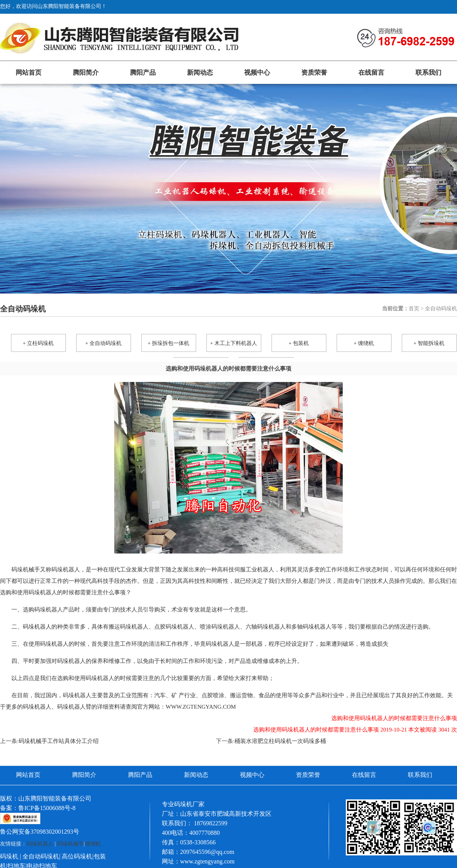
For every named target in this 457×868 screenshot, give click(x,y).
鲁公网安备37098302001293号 (40, 832)
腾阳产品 (143, 73)
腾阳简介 (86, 73)
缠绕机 (93, 844)
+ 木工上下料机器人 (234, 343)
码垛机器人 (40, 844)
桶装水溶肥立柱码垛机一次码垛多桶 (280, 741)
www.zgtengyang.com (201, 707)
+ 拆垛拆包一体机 (169, 343)
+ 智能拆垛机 (429, 343)
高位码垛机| (77, 856)
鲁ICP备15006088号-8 (47, 808)
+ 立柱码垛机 (38, 343)
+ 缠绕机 (364, 343)
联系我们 (428, 73)
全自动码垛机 (41, 856)
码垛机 (9, 856)
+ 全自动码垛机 (103, 343)
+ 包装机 (299, 343)
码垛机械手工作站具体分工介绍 (59, 741)
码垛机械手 (70, 844)
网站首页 (29, 73)
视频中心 (257, 73)
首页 (414, 309)
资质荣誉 (314, 73)
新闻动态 (200, 73)
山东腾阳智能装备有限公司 (55, 798)
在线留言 (371, 73)
